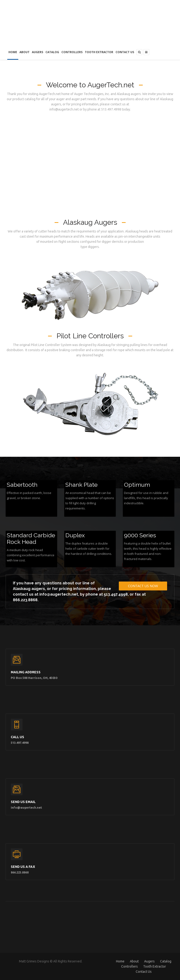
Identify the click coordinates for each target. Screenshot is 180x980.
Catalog (52, 52)
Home (13, 52)
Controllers (72, 52)
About (24, 52)
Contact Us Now (143, 586)
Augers (37, 52)
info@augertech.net (59, 594)
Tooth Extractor (99, 52)
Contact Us (125, 52)
